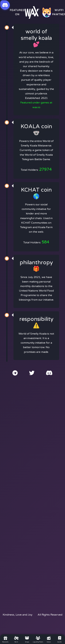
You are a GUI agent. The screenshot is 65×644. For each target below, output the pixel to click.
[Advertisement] (32, 491)
